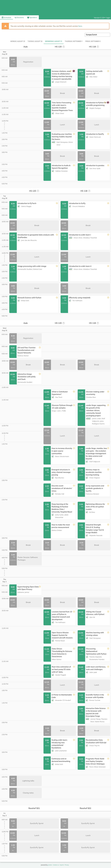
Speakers (32, 17)
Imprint (62, 865)
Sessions (19, 17)
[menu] (100, 18)
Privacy (67, 865)
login (108, 18)
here (80, 26)
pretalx (50, 865)
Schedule (6, 17)
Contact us (56, 865)
